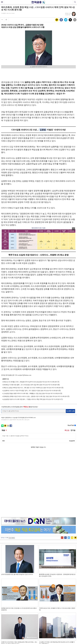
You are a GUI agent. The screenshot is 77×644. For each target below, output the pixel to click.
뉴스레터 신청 (70, 411)
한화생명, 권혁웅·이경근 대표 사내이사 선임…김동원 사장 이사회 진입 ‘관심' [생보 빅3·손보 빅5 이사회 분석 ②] (36, 396)
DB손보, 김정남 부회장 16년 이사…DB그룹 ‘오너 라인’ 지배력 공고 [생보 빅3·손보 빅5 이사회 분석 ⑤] (33, 388)
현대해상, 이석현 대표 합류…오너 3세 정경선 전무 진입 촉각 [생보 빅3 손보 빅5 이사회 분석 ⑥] (31, 385)
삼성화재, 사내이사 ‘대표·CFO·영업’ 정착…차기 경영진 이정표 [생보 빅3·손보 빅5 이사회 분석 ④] (32, 391)
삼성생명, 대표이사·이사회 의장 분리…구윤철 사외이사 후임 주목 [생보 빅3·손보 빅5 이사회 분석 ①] (33, 399)
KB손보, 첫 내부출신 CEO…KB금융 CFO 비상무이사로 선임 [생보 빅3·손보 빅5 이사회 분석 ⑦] (31, 382)
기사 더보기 (12, 474)
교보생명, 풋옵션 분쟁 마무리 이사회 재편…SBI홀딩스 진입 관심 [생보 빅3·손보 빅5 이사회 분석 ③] (33, 393)
